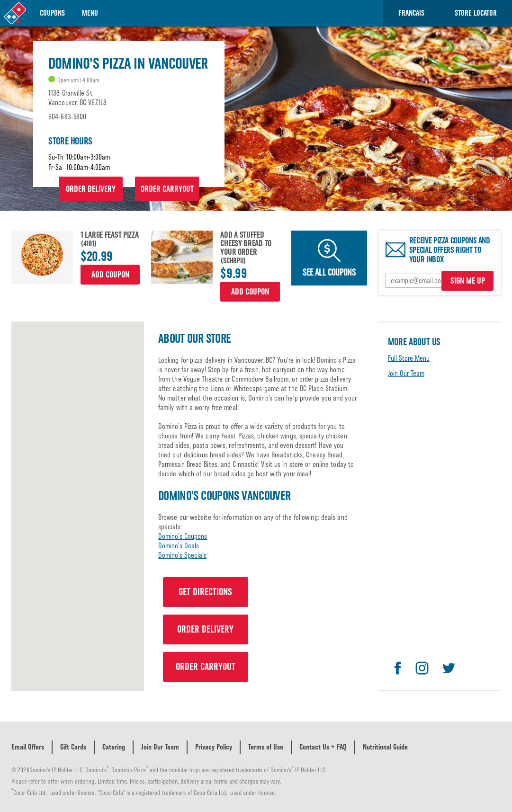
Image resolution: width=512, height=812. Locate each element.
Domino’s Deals (179, 546)
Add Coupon (110, 275)
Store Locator (476, 13)
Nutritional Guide (385, 747)
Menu (90, 13)
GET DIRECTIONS (205, 592)
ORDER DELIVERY (91, 189)
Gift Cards (73, 747)
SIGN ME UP (468, 281)
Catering (114, 747)
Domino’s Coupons (183, 536)
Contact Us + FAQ (323, 747)
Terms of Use (266, 747)
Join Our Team (406, 373)
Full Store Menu (409, 358)
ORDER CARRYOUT (167, 189)
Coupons (52, 13)
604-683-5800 (67, 117)
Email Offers (28, 747)
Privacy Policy (214, 747)
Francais (411, 13)
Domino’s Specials (183, 555)
